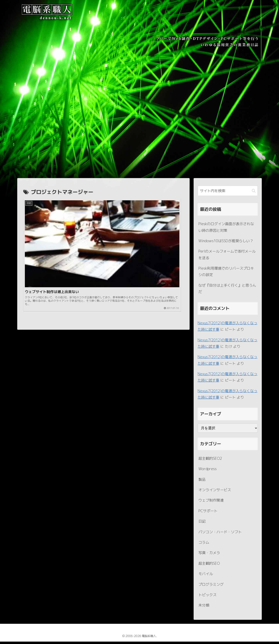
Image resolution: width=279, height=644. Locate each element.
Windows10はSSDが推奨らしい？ (226, 243)
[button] (254, 193)
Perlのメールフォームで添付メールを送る (227, 257)
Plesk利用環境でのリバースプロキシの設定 (226, 274)
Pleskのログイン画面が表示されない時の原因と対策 (226, 229)
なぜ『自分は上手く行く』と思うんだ (227, 291)
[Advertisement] (139, 150)
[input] (228, 193)
